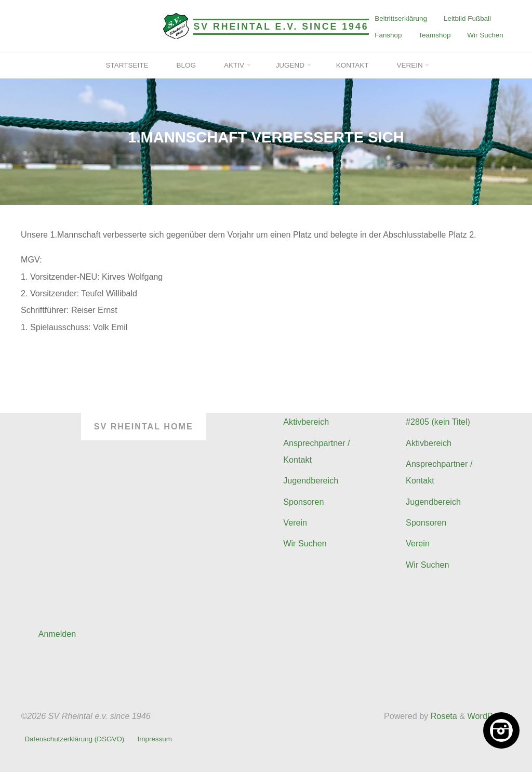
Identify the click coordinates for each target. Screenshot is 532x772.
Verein (295, 522)
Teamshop (434, 35)
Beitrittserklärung (401, 18)
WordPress (488, 716)
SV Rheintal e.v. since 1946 (281, 27)
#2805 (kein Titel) (438, 422)
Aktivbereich (306, 422)
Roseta (443, 716)
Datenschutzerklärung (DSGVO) (74, 740)
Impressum (155, 740)
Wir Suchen (485, 35)
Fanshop (388, 35)
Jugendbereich (311, 480)
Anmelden (57, 634)
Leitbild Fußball (467, 18)
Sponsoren (303, 502)
